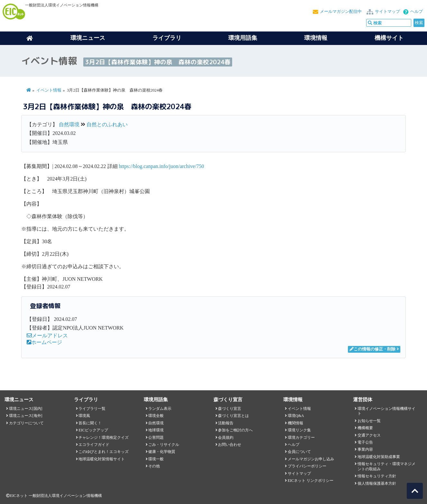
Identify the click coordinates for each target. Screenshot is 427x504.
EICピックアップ (93, 430)
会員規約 (226, 438)
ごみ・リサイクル (164, 445)
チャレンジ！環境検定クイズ (104, 438)
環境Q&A (296, 416)
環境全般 (156, 416)
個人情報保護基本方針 (377, 483)
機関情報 (295, 423)
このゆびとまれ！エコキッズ (104, 452)
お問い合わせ (230, 445)
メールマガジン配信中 (341, 12)
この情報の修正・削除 (372, 349)
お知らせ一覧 (369, 421)
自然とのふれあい (107, 124)
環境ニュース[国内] (26, 409)
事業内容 (365, 449)
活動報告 (226, 423)
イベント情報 (49, 90)
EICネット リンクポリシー (311, 481)
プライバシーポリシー (307, 466)
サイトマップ (387, 12)
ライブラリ (167, 38)
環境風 (84, 416)
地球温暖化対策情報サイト (102, 459)
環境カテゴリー (301, 438)
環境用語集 (243, 38)
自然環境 (69, 124)
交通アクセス (369, 435)
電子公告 (365, 442)
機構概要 (365, 428)
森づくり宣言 (230, 409)
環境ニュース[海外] (26, 416)
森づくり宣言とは (233, 416)
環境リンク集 (299, 430)
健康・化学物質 (162, 452)
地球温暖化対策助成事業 (379, 457)
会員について (299, 452)
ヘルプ (417, 12)
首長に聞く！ (90, 423)
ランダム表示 (160, 409)
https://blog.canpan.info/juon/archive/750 (162, 166)
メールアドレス (47, 336)
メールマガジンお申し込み (311, 459)
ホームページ (44, 342)
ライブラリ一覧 (92, 409)
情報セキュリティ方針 (377, 476)
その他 (154, 466)
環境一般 (156, 459)
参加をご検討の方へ (235, 430)
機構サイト (389, 38)
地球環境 (156, 430)
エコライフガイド (94, 445)
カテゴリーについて (26, 423)
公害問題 (156, 438)
